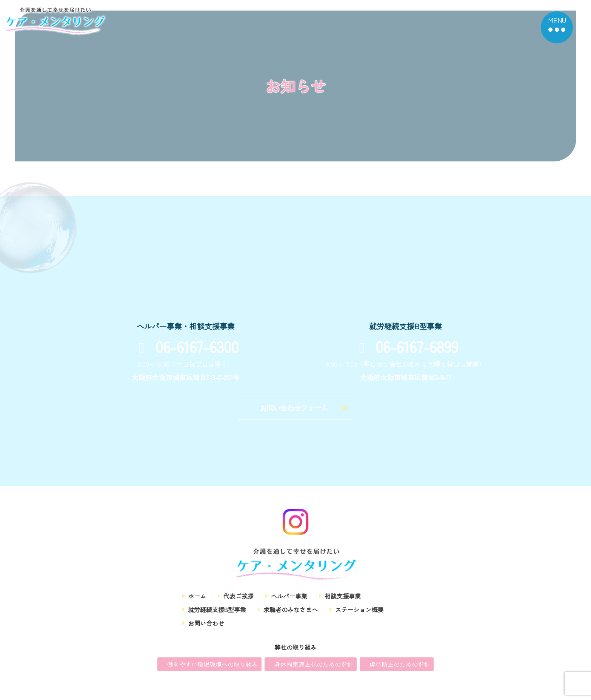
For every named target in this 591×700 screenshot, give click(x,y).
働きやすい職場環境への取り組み (212, 669)
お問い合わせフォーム (294, 408)
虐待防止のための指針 (400, 669)
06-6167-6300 (186, 346)
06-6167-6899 (406, 346)
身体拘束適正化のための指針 (314, 669)
